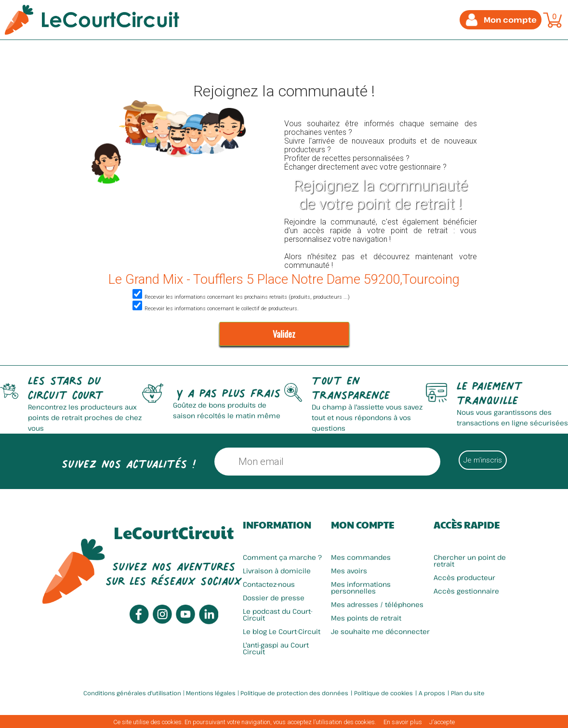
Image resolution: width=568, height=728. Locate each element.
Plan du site (468, 693)
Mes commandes (361, 557)
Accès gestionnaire (466, 591)
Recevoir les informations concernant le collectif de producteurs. (214, 309)
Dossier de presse (274, 598)
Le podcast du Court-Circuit (278, 615)
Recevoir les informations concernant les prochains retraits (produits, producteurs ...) (240, 297)
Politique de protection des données (294, 693)
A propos (432, 693)
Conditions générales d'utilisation (132, 693)
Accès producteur (464, 577)
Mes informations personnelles (361, 588)
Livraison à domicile (277, 571)
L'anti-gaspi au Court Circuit (276, 648)
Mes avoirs (349, 571)
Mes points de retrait (366, 618)
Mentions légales (211, 693)
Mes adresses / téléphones (377, 604)
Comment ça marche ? (282, 557)
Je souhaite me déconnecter (380, 631)
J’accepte (442, 722)
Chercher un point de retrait (470, 561)
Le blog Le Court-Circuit (282, 631)
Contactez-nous (269, 584)
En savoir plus (403, 722)
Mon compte (363, 525)
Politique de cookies (383, 693)
